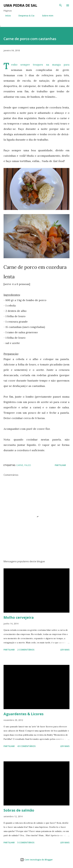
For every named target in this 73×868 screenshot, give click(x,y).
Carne (20, 465)
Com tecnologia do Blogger (36, 860)
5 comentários (26, 842)
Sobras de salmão (19, 810)
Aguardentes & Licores (24, 714)
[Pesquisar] (61, 5)
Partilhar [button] (60, 465)
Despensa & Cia (25, 16)
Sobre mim (46, 16)
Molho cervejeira (19, 617)
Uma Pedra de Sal (20, 5)
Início (6, 16)
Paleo (28, 465)
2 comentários (26, 650)
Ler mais (65, 650)
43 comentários (26, 746)
